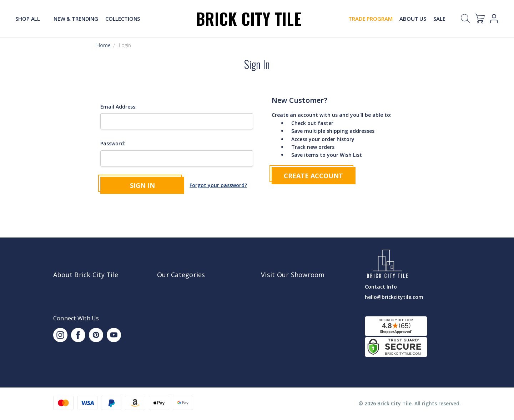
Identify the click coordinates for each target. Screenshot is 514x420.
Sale (439, 19)
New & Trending (76, 19)
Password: (113, 143)
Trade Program (370, 19)
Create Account (313, 176)
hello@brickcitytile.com (394, 297)
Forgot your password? (218, 185)
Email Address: (119, 107)
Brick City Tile (249, 18)
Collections (123, 19)
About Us (413, 19)
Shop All (31, 19)
